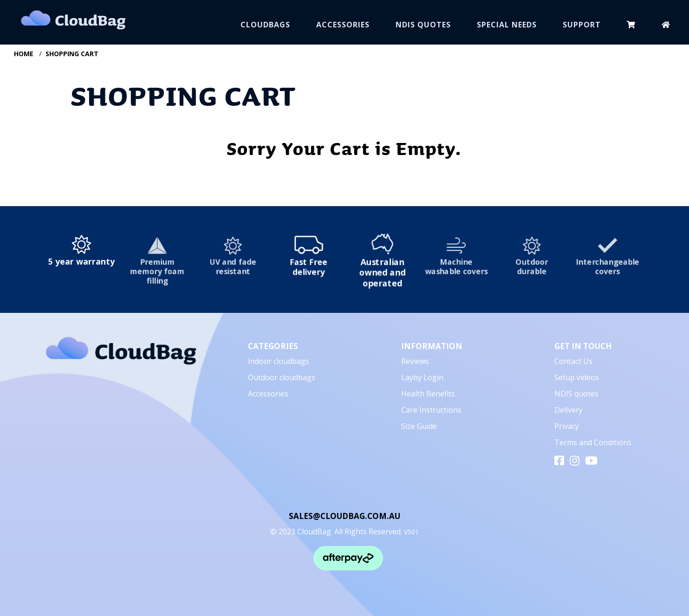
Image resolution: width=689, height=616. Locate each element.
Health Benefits (428, 394)
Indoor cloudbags (279, 361)
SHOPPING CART (72, 54)
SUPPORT (582, 25)
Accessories (268, 394)
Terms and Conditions (593, 442)
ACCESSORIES (343, 25)
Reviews (415, 361)
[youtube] (591, 463)
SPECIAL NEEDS (507, 25)
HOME (24, 54)
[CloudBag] (121, 354)
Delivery (569, 410)
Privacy (567, 426)
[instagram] (575, 463)
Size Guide (419, 426)
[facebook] (559, 463)
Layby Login (422, 377)
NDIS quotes (576, 394)
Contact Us (573, 361)
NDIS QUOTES (423, 25)
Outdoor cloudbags (282, 377)
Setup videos (577, 377)
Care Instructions (431, 410)
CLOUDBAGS (265, 25)
